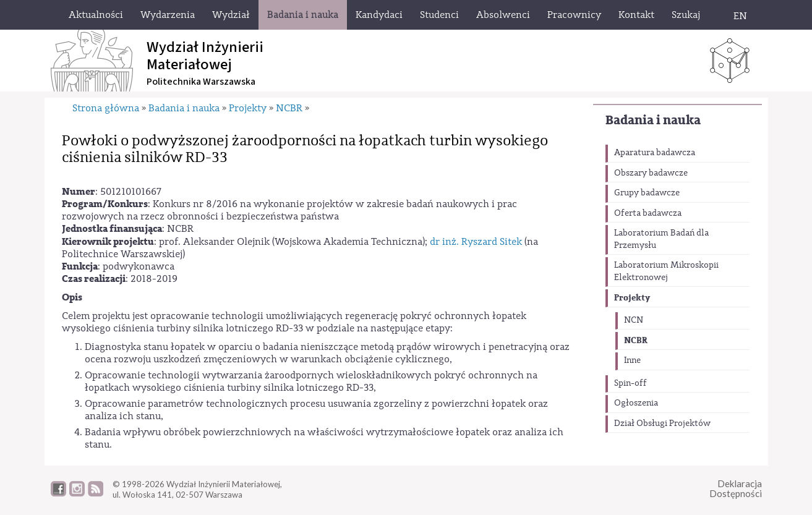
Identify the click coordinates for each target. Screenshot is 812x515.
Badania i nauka (653, 120)
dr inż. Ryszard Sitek (476, 242)
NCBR (636, 340)
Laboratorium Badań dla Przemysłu (661, 239)
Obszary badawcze (651, 173)
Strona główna (106, 108)
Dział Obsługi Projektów (662, 423)
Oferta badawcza (648, 213)
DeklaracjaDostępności (736, 489)
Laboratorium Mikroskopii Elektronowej (666, 271)
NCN (634, 320)
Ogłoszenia (636, 403)
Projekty (632, 298)
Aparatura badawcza (655, 153)
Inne (632, 360)
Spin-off (630, 383)
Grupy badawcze (647, 193)
